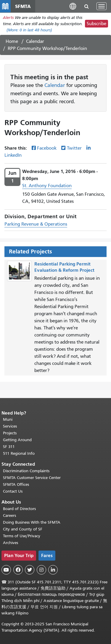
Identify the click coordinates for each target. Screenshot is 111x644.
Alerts (8, 18)
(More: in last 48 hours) (29, 30)
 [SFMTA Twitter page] (30, 570)
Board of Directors (19, 509)
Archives (11, 543)
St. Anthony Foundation (47, 186)
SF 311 (9, 447)
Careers (9, 516)
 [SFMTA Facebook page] (18, 570)
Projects (10, 433)
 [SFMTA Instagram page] (41, 570)
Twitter (74, 148)
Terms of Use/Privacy (22, 536)
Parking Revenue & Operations (36, 224)
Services (10, 426)
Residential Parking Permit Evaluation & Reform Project (64, 267)
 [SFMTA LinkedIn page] (53, 570)
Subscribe (96, 24)
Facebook (47, 148)
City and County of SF (23, 529)
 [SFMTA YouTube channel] (6, 570)
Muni (8, 419)
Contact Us (13, 491)
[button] (73, 6)
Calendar (35, 41)
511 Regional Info (19, 453)
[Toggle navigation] (102, 6)
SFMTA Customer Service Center (32, 478)
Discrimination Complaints (26, 471)
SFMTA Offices (16, 484)
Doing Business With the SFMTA (32, 522)
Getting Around (17, 440)
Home (12, 41)
